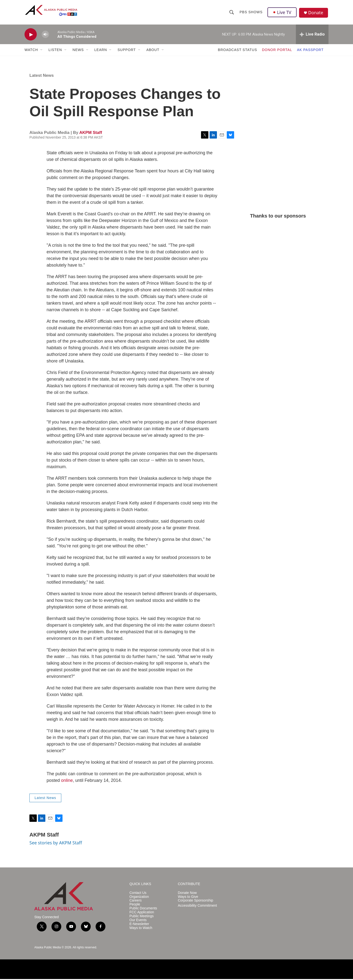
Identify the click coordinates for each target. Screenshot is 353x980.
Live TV (282, 13)
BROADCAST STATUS (238, 51)
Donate (316, 13)
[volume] (45, 36)
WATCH (31, 51)
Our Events (138, 921)
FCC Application (142, 913)
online (67, 782)
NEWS (78, 51)
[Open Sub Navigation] (42, 51)
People (135, 906)
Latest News (42, 77)
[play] (31, 36)
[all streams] (312, 36)
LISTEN (55, 51)
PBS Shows (251, 13)
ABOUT (153, 51)
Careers (136, 902)
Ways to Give (188, 898)
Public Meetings (142, 917)
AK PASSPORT (310, 51)
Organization (139, 898)
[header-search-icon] (232, 13)
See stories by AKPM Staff (56, 844)
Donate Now (187, 894)
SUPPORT (126, 51)
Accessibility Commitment (197, 907)
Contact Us (138, 894)
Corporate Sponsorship (196, 902)
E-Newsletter (139, 925)
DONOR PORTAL (277, 51)
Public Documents (143, 909)
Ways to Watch (141, 929)
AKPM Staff (91, 134)
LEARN (101, 51)
